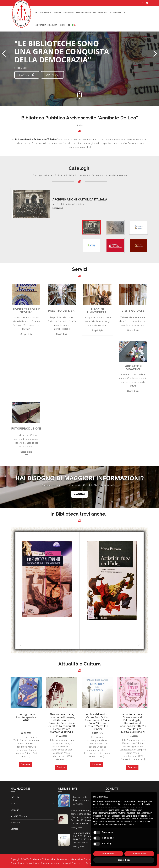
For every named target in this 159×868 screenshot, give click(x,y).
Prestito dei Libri (62, 311)
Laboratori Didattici (133, 368)
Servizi (57, 12)
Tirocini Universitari (97, 311)
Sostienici (15, 823)
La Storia (15, 797)
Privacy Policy (17, 863)
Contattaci (52, 75)
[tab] (91, 227)
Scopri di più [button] (124, 860)
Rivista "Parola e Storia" (26, 311)
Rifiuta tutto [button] (108, 854)
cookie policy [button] (136, 810)
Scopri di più (27, 75)
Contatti (14, 829)
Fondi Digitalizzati (86, 12)
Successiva (139, 645)
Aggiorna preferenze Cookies (55, 863)
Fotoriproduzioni (26, 429)
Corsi (62, 25)
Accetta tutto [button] (139, 854)
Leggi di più (58, 208)
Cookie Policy (32, 863)
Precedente (20, 645)
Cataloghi (68, 12)
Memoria (103, 12)
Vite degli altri (118, 12)
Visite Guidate (133, 311)
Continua (25, 764)
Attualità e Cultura (46, 25)
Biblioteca (45, 12)
